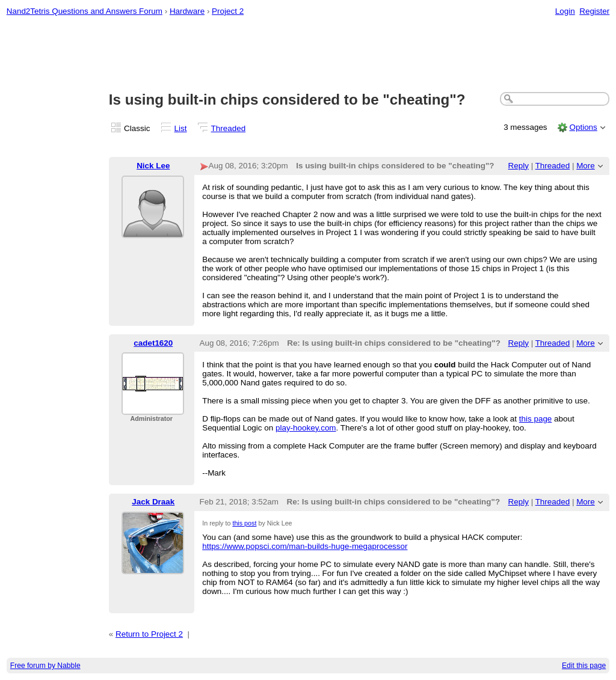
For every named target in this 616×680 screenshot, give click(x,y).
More (586, 166)
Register (594, 11)
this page (536, 419)
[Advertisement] (308, 55)
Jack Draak (153, 502)
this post (244, 523)
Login (565, 11)
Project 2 (228, 11)
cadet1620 (153, 343)
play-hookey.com (306, 428)
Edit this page (584, 666)
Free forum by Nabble (45, 666)
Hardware (187, 11)
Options (583, 127)
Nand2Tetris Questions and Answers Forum (85, 11)
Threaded (229, 128)
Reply (519, 166)
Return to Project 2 (149, 634)
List (181, 128)
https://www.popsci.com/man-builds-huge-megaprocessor (305, 546)
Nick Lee (153, 166)
